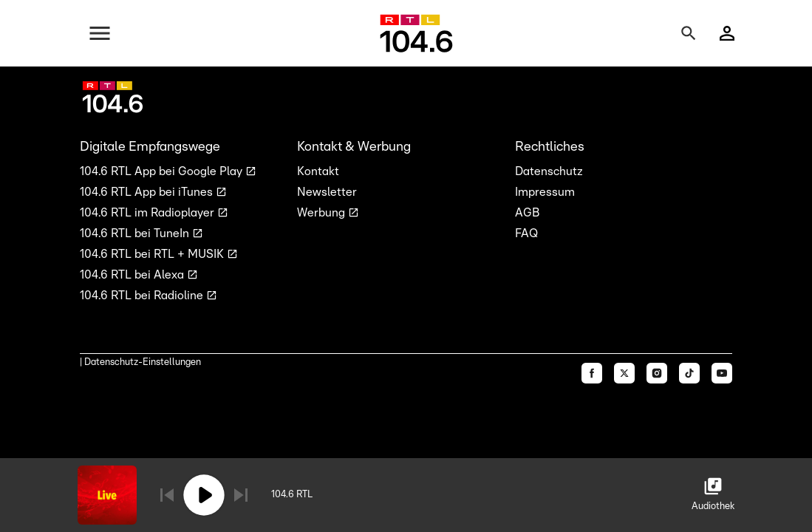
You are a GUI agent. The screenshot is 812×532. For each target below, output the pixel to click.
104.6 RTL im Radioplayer (149, 213)
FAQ (526, 233)
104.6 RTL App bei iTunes (148, 192)
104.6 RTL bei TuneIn (136, 233)
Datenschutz (549, 171)
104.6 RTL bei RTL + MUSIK (153, 254)
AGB (527, 213)
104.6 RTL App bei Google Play (163, 171)
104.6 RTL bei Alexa (133, 275)
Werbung (323, 213)
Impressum (545, 192)
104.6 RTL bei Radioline (143, 296)
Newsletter (327, 192)
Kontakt (318, 171)
